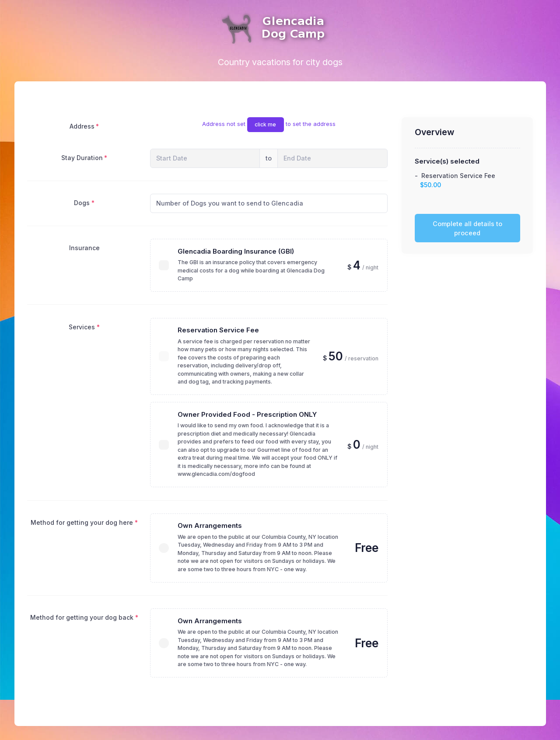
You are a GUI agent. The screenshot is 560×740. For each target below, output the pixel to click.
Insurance (84, 248)
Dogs (82, 203)
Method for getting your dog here (82, 522)
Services (82, 327)
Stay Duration (82, 158)
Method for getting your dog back (82, 617)
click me (265, 124)
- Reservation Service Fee (455, 180)
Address (82, 126)
